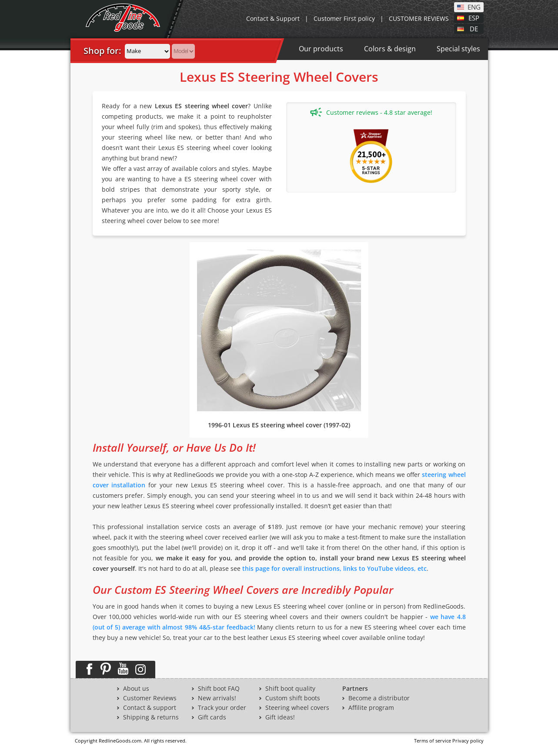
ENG (474, 7)
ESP (474, 17)
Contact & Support (273, 18)
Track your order (222, 708)
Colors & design (390, 49)
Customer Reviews (150, 698)
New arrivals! (217, 698)
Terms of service (433, 741)
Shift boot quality (290, 689)
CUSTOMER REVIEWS (419, 18)
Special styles (458, 49)
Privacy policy (468, 741)
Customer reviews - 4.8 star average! (371, 112)
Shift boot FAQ (219, 689)
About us (136, 689)
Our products (321, 49)
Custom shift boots (293, 698)
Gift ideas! (280, 717)
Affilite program (371, 708)
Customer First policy (344, 18)
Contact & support (150, 708)
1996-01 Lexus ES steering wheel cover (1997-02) (279, 425)
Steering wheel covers (297, 708)
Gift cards (212, 717)
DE (474, 28)
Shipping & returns (151, 717)
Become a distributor (379, 698)
